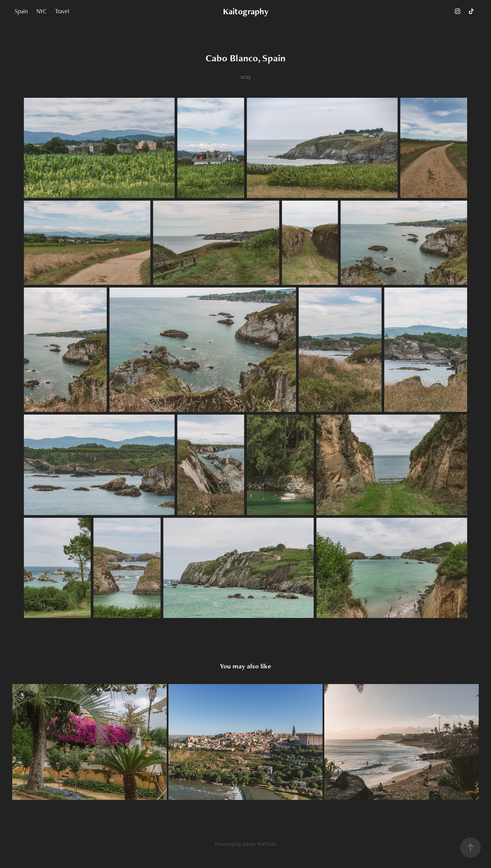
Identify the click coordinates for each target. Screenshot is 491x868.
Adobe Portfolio (259, 844)
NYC (42, 11)
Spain (21, 11)
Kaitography (246, 11)
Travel (62, 11)
